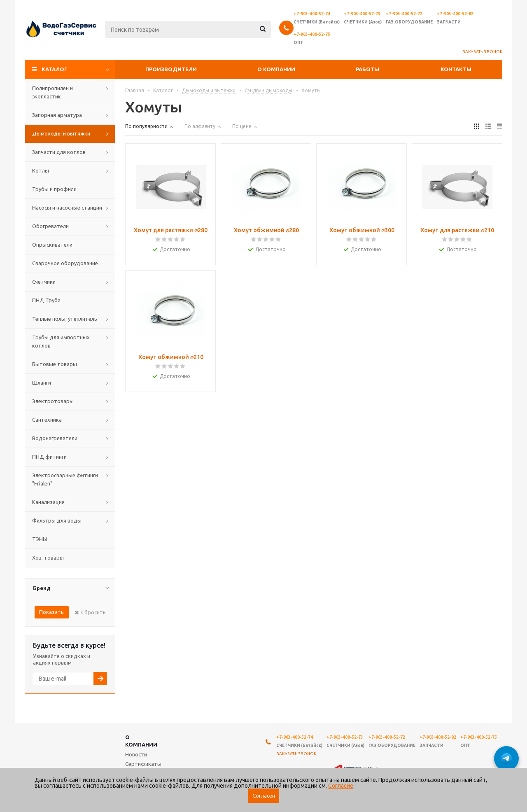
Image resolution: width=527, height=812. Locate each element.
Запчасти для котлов (59, 152)
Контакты (456, 69)
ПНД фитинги (49, 457)
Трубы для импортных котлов (61, 341)
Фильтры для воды (57, 520)
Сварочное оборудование (65, 263)
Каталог (55, 69)
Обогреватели (50, 226)
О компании (276, 69)
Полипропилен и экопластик (52, 92)
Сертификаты (143, 764)
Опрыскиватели (52, 245)
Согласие (341, 786)
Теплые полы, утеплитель (65, 319)
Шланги (42, 383)
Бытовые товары (55, 364)
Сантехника (47, 420)
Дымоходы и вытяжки (61, 133)
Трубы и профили (54, 189)
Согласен (264, 796)
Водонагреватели (55, 438)
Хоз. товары (48, 558)
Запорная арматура (57, 115)
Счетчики (44, 282)
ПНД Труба (46, 300)
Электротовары (53, 401)
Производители (171, 69)
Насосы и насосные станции (67, 208)
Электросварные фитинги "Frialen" (65, 479)
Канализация (48, 502)
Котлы (41, 170)
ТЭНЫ (40, 539)
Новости (136, 754)
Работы (367, 69)
